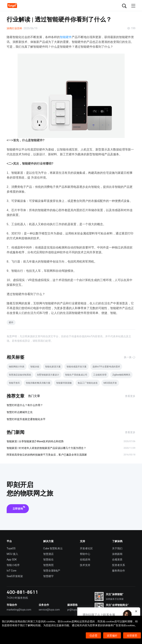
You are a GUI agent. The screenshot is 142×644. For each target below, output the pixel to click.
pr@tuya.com (75, 610)
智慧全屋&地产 (52, 571)
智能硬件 (66, 37)
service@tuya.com (49, 610)
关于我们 (117, 548)
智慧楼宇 (48, 576)
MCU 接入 (12, 554)
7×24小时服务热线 (17, 598)
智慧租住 (48, 560)
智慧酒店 (48, 554)
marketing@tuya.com (19, 610)
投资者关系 (119, 565)
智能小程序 (13, 565)
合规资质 (117, 560)
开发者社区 (86, 548)
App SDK (12, 560)
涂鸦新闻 (117, 554)
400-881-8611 (22, 592)
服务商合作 (119, 571)
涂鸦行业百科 (14, 28)
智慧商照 (48, 565)
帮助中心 (85, 554)
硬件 (11, 322)
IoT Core (11, 571)
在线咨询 (85, 560)
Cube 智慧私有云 (53, 548)
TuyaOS (11, 548)
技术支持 (85, 565)
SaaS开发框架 (15, 576)
